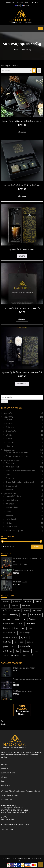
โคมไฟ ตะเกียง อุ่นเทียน (15, 531)
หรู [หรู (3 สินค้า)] (16, 642)
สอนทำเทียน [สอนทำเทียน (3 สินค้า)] (7, 642)
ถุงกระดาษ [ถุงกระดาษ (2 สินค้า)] (6, 619)
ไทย (3, 721)
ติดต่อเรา (4, 781)
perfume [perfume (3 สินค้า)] (38, 601)
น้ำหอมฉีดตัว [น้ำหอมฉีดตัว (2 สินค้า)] (30, 624)
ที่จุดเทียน (10, 515)
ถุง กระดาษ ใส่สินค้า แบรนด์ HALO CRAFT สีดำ (22, 308)
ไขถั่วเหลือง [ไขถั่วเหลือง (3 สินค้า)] (15, 656)
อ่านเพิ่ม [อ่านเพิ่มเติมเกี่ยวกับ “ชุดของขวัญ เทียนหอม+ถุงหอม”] (22, 256)
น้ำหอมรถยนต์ (11, 486)
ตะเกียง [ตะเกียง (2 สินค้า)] (24, 615)
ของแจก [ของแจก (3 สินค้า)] (26, 610)
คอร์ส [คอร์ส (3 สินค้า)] (5, 615)
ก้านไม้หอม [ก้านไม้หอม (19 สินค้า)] (7, 610)
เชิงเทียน (9, 523)
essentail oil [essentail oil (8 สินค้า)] (17, 601)
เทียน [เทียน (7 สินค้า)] (17, 651)
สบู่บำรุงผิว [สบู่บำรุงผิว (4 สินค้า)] (24, 637)
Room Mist (10, 463)
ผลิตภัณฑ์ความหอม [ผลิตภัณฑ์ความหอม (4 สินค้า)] (9, 633)
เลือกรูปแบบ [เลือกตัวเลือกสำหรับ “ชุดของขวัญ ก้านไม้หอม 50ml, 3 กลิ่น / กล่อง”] (22, 196)
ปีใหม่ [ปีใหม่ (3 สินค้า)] (30, 628)
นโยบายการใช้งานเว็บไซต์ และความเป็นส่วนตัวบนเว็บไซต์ (20, 791)
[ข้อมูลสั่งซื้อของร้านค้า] (16, 70)
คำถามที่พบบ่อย (6, 800)
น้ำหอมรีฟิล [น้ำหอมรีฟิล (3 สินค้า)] (7, 628)
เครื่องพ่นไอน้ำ (11, 519)
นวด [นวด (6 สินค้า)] (24, 619)
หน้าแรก (4, 765)
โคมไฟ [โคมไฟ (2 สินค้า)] (5, 656)
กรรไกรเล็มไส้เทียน (13, 496)
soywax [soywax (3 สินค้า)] (5, 606)
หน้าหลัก (17, 50)
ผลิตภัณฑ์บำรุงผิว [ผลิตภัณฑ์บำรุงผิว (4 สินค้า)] (26, 633)
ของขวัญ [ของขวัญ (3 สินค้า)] (17, 610)
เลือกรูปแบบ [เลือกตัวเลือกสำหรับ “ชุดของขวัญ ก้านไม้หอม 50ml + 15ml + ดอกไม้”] (22, 384)
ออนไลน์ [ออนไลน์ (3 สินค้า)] (30, 642)
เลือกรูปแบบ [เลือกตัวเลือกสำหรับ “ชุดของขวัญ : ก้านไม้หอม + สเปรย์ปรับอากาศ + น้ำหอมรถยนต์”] (22, 132)
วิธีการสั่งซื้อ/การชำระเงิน (10, 795)
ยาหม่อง (9, 435)
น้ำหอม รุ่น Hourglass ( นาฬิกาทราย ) (20, 482)
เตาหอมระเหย (11, 527)
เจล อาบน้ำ (10, 442)
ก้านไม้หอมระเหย (13, 467)
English (4, 724)
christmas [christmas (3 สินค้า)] (6, 601)
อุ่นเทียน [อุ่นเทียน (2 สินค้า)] (5, 646)
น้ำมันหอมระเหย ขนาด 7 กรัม (17, 457)
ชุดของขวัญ (8, 413)
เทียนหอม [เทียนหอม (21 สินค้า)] (26, 651)
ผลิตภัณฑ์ (4, 769)
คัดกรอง (37, 547)
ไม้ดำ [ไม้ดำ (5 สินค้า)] (24, 656)
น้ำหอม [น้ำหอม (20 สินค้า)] (20, 624)
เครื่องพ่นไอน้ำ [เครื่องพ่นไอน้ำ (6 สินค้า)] (25, 646)
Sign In (28, 3)
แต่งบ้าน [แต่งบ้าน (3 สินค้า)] (36, 651)
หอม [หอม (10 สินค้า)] (22, 642)
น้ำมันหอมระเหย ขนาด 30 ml (17, 453)
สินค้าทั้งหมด (6, 785)
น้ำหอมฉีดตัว (11, 431)
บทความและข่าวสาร (8, 773)
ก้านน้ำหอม (10, 504)
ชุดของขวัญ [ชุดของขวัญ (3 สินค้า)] (14, 615)
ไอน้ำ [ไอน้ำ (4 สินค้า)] (32, 656)
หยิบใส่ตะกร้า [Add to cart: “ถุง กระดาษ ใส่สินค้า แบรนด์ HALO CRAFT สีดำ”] (22, 319)
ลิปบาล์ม (9, 439)
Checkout (20, 3)
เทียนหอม (10, 490)
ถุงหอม (9, 474)
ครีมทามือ (10, 423)
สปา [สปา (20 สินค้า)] (33, 637)
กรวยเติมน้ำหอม (12, 500)
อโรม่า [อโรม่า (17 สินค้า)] (14, 646)
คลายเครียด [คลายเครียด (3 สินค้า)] (37, 610)
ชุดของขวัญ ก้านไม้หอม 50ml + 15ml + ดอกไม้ (22, 372)
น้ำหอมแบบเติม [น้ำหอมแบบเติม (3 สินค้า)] (19, 628)
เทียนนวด (10, 446)
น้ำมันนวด (10, 427)
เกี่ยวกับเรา (5, 777)
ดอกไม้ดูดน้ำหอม (12, 508)
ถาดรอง (9, 511)
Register (35, 3)
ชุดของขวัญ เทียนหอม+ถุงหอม (22, 249)
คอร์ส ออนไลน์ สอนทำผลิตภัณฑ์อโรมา (21, 471)
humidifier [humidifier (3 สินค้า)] (28, 601)
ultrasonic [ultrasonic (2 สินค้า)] (15, 606)
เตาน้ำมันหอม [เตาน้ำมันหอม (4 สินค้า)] (7, 651)
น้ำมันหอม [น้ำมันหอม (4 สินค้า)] (32, 619)
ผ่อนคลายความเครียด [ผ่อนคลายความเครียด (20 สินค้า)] (10, 637)
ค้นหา (5, 402)
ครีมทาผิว (10, 420)
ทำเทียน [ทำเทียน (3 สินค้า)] (16, 619)
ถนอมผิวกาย (8, 417)
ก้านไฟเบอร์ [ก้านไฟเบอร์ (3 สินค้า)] (26, 606)
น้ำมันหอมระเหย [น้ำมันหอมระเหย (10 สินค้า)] (8, 624)
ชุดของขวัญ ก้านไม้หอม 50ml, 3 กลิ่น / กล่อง (22, 185)
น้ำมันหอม (10, 478)
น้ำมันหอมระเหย (10, 450)
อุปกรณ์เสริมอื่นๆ (10, 494)
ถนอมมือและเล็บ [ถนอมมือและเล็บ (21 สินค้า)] (36, 615)
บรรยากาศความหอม (11, 460)
